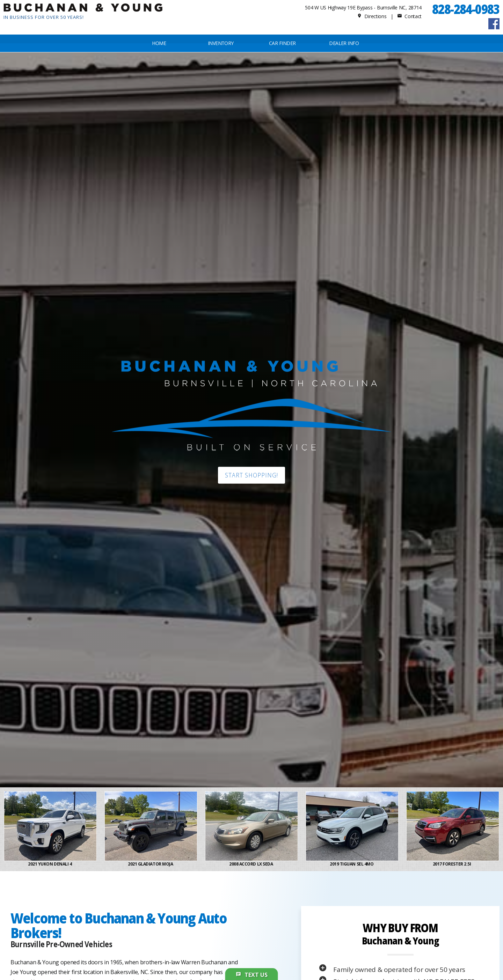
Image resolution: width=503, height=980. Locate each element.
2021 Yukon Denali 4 (50, 864)
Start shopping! (251, 475)
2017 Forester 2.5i (453, 864)
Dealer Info (344, 43)
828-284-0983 (466, 9)
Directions (372, 16)
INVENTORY (221, 43)
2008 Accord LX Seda (251, 864)
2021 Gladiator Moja (151, 864)
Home (159, 43)
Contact (409, 16)
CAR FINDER (282, 43)
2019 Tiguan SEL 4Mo (352, 864)
